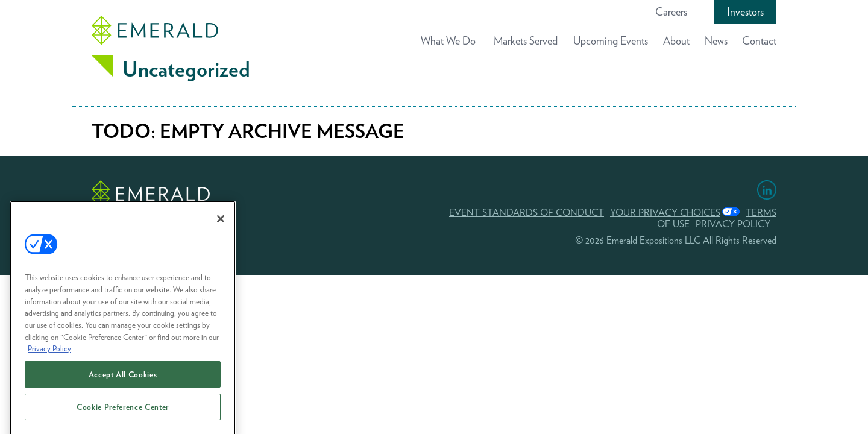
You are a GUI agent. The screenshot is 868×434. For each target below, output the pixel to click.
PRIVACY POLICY (733, 224)
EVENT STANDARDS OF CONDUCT (527, 212)
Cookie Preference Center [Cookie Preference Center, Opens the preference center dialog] (123, 413)
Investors (745, 12)
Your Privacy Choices (665, 212)
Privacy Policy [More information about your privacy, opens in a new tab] (49, 354)
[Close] (221, 225)
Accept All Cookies (123, 380)
